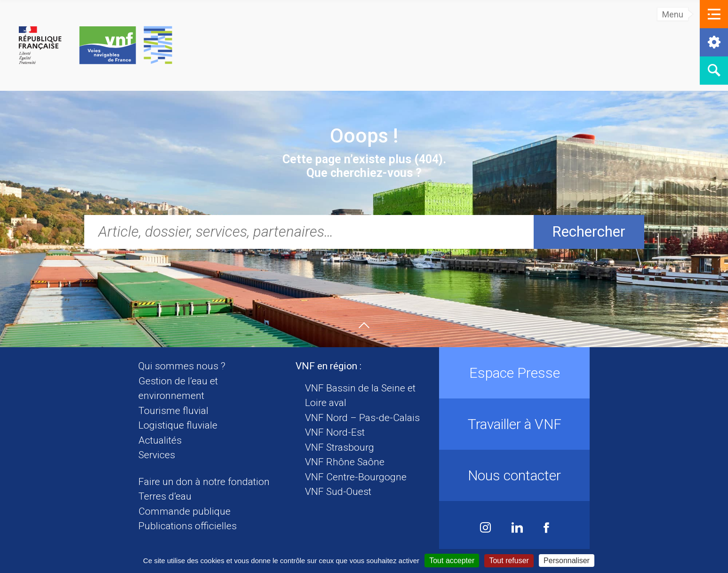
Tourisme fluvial (173, 411)
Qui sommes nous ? (182, 366)
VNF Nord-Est (335, 432)
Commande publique (184, 511)
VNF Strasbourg (340, 447)
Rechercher (589, 232)
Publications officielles (188, 526)
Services (157, 455)
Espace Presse (515, 373)
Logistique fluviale (178, 425)
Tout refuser (509, 561)
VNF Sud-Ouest (338, 492)
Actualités (160, 440)
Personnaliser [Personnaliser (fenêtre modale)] (567, 561)
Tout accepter (452, 561)
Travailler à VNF (515, 424)
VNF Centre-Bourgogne (356, 477)
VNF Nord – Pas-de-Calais (362, 418)
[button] (714, 14)
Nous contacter (514, 475)
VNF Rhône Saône (345, 462)
